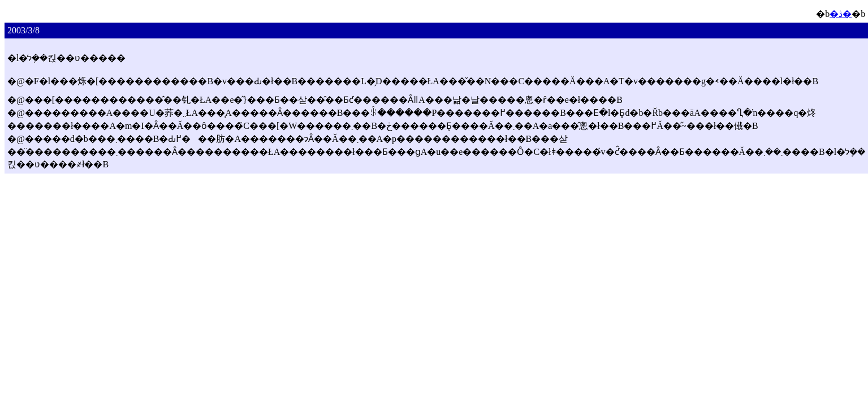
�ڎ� (841, 14)
